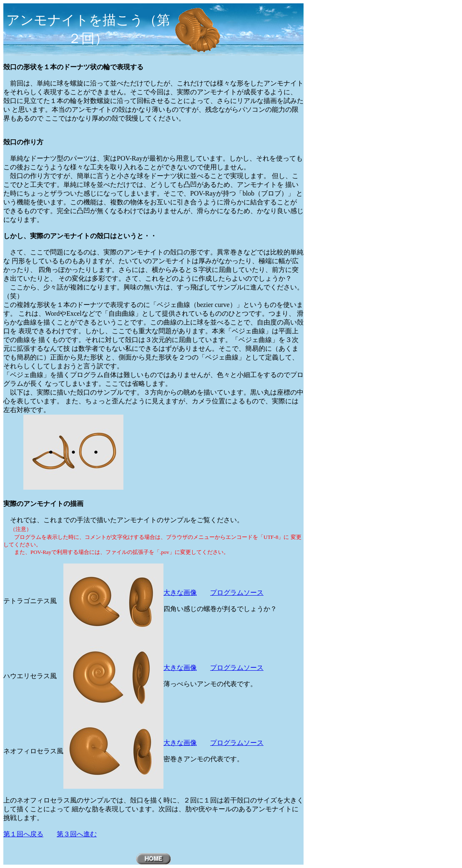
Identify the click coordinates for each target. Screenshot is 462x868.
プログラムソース (237, 593)
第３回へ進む (77, 834)
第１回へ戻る (23, 834)
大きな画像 (180, 593)
